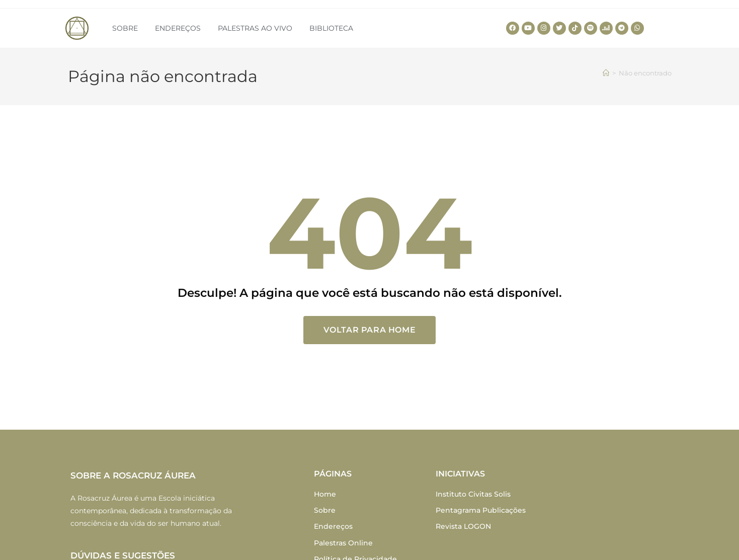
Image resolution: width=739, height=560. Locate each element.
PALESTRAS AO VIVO (255, 28)
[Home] (606, 73)
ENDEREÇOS (178, 28)
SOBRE (125, 28)
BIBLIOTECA (331, 28)
